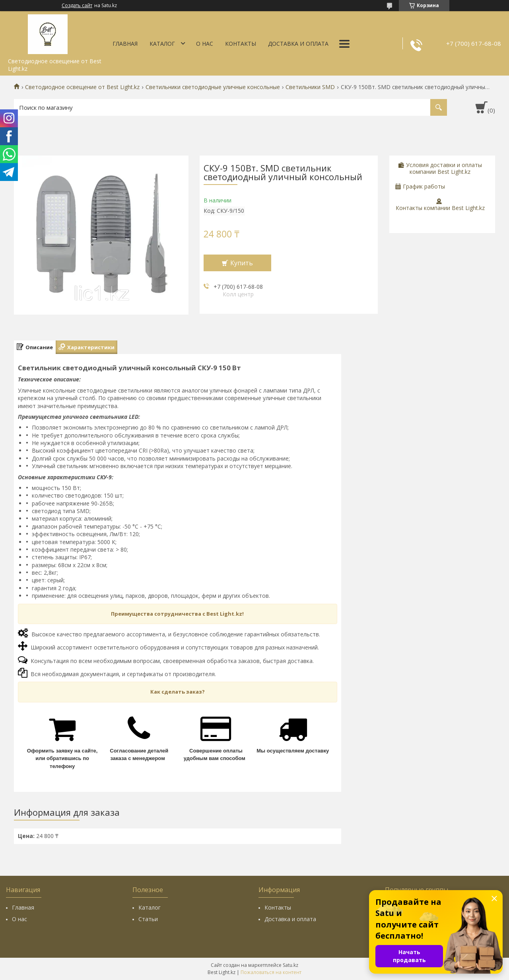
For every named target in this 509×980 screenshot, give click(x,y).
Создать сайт (77, 6)
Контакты (241, 44)
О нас (205, 44)
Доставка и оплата (298, 44)
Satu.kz (290, 965)
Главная (125, 44)
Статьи (148, 919)
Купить (242, 263)
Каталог (162, 44)
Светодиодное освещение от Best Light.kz (82, 87)
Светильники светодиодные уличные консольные (213, 87)
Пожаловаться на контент (271, 972)
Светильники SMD (310, 87)
